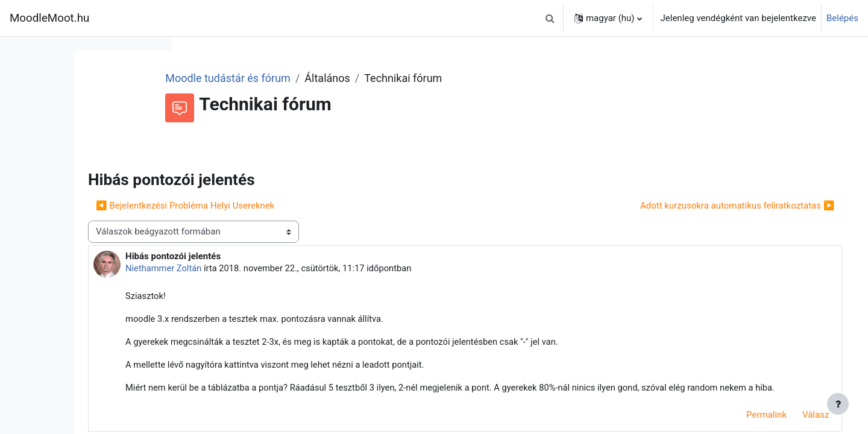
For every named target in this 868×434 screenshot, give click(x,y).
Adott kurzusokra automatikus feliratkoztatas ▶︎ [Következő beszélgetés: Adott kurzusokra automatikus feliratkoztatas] (720, 206)
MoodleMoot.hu (49, 18)
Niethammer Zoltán (272, 268)
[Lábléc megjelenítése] (838, 404)
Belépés (842, 18)
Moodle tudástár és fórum (323, 78)
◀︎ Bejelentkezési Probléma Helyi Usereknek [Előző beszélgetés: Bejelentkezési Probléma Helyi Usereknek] (292, 206)
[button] (550, 18)
